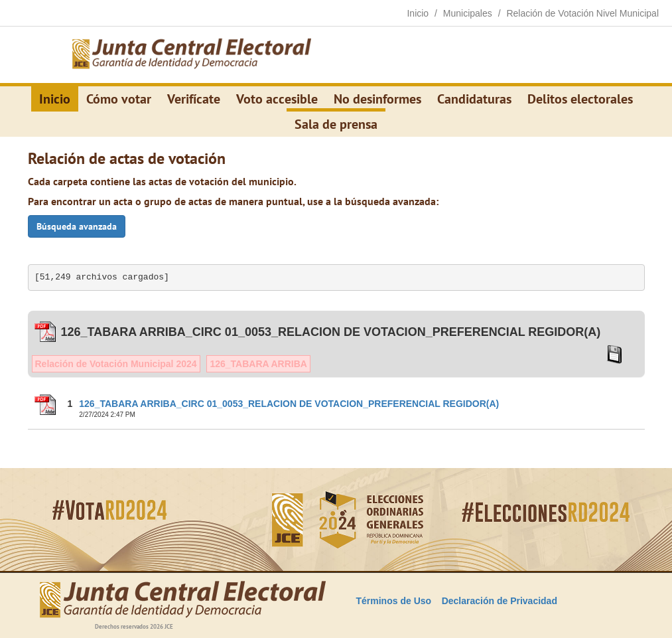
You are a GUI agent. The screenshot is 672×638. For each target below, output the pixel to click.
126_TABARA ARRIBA (258, 364)
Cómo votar (119, 99)
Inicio (55, 99)
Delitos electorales (580, 99)
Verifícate (194, 99)
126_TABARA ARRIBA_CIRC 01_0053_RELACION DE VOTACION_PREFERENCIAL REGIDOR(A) (289, 404)
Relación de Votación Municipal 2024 (116, 364)
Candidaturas (474, 99)
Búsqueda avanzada (77, 226)
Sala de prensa (336, 124)
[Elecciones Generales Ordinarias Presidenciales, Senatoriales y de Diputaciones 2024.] (192, 55)
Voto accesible (277, 99)
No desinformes (377, 99)
